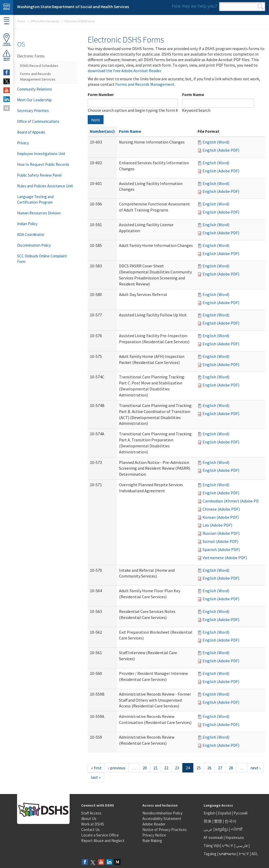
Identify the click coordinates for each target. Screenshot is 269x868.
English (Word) (216, 142)
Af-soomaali (213, 837)
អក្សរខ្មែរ (222, 829)
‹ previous (117, 768)
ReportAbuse (7, 55)
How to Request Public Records (43, 164)
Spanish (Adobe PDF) (221, 549)
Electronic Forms (31, 56)
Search (260, 7)
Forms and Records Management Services (38, 76)
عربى (208, 829)
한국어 (231, 821)
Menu (7, 21)
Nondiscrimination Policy (162, 813)
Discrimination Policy (34, 245)
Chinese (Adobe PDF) (221, 509)
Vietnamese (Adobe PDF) (225, 558)
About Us (89, 819)
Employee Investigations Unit (41, 154)
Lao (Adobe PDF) (217, 525)
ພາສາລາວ (227, 854)
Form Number (101, 94)
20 (145, 768)
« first (96, 768)
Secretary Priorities (33, 111)
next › (255, 768)
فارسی (241, 846)
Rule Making (152, 841)
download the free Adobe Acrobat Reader (124, 71)
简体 (208, 821)
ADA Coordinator (31, 234)
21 (156, 768)
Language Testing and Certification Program (35, 199)
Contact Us (90, 830)
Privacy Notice (154, 835)
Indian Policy (27, 224)
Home (21, 21)
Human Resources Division (39, 213)
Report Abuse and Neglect (103, 841)
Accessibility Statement (162, 819)
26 (209, 768)
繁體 (218, 821)
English (210, 813)
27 (220, 768)
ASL (255, 854)
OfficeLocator (7, 40)
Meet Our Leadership (34, 100)
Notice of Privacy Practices (165, 830)
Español (224, 813)
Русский (240, 813)
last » (96, 777)
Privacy (23, 143)
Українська (235, 837)
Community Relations (35, 89)
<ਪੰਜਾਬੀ (237, 829)
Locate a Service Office (100, 835)
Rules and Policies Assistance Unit (45, 186)
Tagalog (210, 854)
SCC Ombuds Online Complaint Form (42, 259)
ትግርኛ (244, 854)
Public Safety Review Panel (39, 175)
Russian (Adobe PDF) (221, 533)
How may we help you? (194, 6)
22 (166, 768)
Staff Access (91, 813)
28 (231, 768)
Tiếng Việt (212, 846)
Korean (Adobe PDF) (221, 517)
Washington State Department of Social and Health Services (73, 7)
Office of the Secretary (45, 21)
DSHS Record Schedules (39, 66)
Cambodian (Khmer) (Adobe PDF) (232, 501)
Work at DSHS (93, 824)
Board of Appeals (31, 132)
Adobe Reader (154, 824)
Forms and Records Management (145, 84)
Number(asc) (102, 131)
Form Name (193, 94)
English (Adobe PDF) (221, 150)
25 (199, 768)
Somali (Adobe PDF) (220, 541)
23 (177, 768)
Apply (96, 120)
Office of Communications (38, 121)
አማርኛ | (228, 846)
